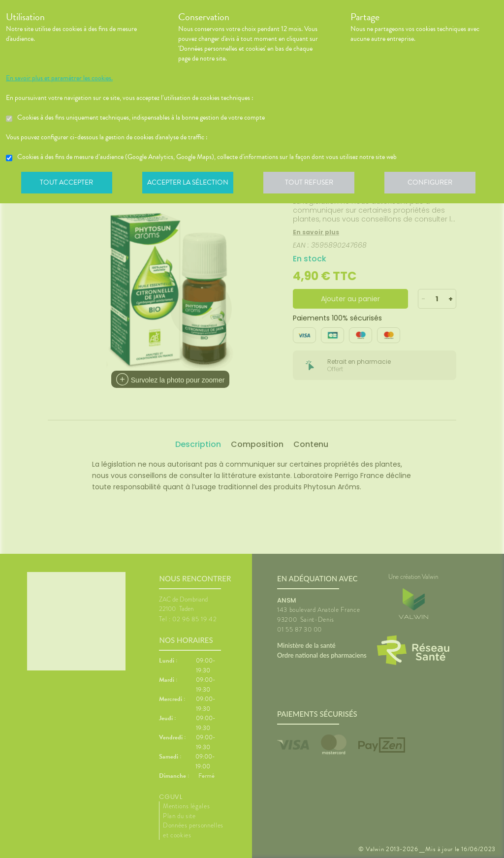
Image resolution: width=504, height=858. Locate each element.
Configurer (437, 184)
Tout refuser (314, 184)
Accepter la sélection (191, 184)
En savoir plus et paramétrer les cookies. (59, 78)
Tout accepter (67, 184)
